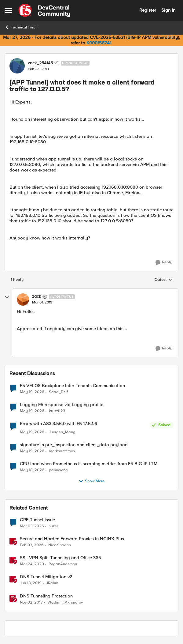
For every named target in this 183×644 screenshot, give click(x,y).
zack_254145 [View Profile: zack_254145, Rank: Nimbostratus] (40, 63)
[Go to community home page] (44, 10)
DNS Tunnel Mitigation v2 (46, 577)
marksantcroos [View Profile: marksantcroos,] (62, 451)
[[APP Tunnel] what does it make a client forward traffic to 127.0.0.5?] (42, 303)
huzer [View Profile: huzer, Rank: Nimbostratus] (53, 526)
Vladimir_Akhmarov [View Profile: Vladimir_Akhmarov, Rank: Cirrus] (65, 602)
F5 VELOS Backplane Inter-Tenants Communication (72, 386)
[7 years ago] (31, 583)
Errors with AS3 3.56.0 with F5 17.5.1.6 (59, 424)
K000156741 (99, 43)
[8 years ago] (31, 602)
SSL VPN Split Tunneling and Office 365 (60, 558)
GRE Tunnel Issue (37, 520)
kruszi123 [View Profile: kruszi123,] (57, 411)
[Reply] (164, 262)
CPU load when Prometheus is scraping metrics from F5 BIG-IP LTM (89, 464)
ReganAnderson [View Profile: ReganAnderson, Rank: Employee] (63, 564)
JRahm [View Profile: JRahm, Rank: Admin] (52, 583)
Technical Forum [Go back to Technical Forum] (22, 27)
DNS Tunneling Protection (46, 596)
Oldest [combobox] (163, 280)
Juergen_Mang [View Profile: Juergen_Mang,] (62, 432)
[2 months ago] (32, 392)
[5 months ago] (32, 526)
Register (148, 10)
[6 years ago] (32, 564)
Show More (91, 481)
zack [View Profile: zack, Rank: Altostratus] (37, 296)
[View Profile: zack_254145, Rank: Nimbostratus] (17, 66)
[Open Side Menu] (8, 10)
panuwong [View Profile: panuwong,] (58, 470)
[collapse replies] (7, 297)
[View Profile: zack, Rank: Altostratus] (23, 299)
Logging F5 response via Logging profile (62, 405)
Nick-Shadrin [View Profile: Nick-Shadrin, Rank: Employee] (60, 545)
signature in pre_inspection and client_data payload (74, 445)
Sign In (168, 10)
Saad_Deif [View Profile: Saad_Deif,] (58, 392)
